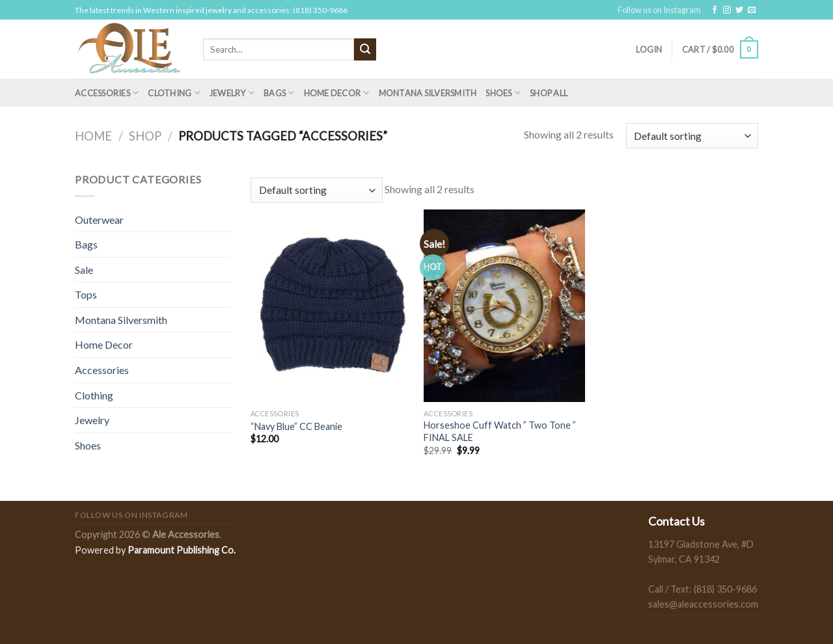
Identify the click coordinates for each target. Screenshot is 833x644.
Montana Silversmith (428, 93)
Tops (86, 294)
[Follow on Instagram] (727, 10)
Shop (145, 136)
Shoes (503, 93)
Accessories (107, 93)
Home (93, 136)
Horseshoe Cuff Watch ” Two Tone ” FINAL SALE (500, 431)
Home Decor (337, 93)
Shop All (549, 93)
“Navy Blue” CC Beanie (296, 426)
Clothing (174, 93)
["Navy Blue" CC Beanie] (331, 306)
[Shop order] (692, 136)
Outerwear (99, 220)
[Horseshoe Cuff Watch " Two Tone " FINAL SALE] (504, 306)
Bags (279, 93)
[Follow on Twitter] (739, 10)
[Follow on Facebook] (715, 10)
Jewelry (232, 93)
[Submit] (365, 49)
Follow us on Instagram (659, 10)
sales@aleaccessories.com (703, 604)
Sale (84, 270)
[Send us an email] (752, 10)
